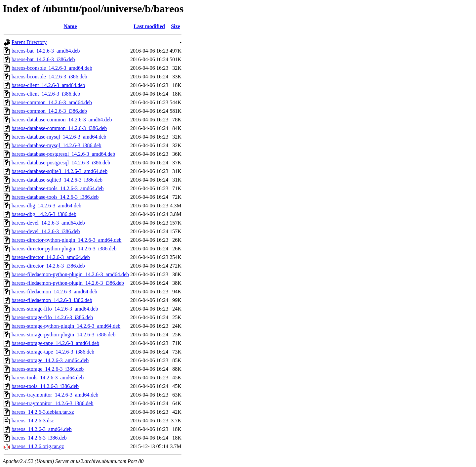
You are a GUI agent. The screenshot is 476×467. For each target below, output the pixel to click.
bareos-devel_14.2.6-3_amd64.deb (48, 223)
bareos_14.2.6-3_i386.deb (39, 438)
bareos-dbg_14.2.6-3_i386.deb (44, 214)
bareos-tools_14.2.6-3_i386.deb (45, 386)
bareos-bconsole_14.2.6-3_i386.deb (49, 77)
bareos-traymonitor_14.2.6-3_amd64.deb (55, 395)
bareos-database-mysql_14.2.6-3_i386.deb (56, 145)
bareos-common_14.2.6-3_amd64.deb (52, 102)
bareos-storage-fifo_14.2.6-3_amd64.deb (55, 309)
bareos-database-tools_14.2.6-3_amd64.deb (58, 188)
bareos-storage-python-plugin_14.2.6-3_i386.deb (63, 335)
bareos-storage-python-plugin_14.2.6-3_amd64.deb (66, 326)
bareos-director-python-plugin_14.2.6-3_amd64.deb (66, 240)
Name (70, 26)
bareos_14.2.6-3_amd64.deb (42, 429)
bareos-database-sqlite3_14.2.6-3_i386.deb (57, 180)
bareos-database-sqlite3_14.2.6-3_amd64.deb (59, 171)
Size (176, 26)
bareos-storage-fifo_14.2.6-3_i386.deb (52, 317)
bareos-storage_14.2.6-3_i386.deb (48, 369)
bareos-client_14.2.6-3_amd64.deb (48, 85)
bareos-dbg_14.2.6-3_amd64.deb (46, 206)
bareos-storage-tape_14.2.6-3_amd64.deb (55, 343)
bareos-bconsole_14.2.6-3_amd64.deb (52, 68)
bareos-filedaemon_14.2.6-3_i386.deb (52, 300)
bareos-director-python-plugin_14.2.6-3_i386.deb (64, 249)
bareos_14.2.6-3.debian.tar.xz (43, 412)
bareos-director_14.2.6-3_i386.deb (48, 266)
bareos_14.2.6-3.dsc (33, 421)
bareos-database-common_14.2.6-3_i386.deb (59, 128)
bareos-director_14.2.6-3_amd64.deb (51, 257)
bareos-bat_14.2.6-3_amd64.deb (46, 51)
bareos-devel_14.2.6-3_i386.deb (46, 231)
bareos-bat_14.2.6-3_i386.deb (43, 59)
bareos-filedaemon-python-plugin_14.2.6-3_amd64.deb (70, 274)
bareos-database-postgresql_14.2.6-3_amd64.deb (63, 154)
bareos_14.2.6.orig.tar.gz (38, 446)
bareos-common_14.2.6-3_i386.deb (49, 111)
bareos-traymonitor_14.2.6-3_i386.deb (53, 403)
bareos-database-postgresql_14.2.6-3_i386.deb (61, 163)
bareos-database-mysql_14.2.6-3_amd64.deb (59, 137)
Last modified (149, 26)
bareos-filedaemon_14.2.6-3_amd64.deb (54, 292)
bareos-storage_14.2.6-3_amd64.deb (50, 360)
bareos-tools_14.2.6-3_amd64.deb (48, 378)
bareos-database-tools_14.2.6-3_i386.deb (55, 197)
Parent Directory (29, 42)
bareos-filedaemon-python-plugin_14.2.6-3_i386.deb (68, 283)
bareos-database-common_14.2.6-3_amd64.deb (62, 120)
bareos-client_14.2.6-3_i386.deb (46, 94)
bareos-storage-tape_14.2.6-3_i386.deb (53, 352)
